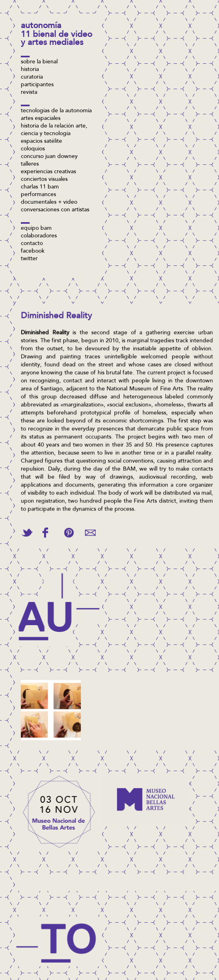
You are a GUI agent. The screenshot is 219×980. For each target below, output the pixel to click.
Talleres (30, 164)
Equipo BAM (36, 229)
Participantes (37, 85)
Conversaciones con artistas (55, 210)
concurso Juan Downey (49, 157)
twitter (29, 259)
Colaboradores (39, 236)
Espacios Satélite (41, 142)
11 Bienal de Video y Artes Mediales (56, 39)
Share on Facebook (45, 529)
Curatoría (32, 77)
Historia (30, 70)
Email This (90, 529)
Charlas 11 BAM (40, 187)
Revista (29, 93)
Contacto (32, 244)
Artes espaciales (41, 119)
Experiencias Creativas (48, 172)
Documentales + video (49, 202)
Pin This (69, 529)
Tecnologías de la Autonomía (56, 111)
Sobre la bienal (39, 62)
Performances (38, 195)
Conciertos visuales (44, 180)
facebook (33, 251)
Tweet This (27, 529)
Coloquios (33, 149)
